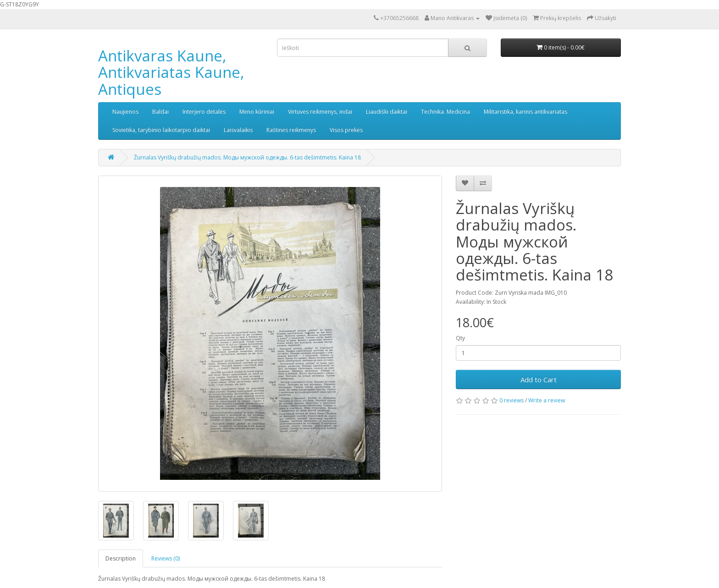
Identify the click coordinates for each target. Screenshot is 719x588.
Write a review (547, 400)
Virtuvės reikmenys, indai (320, 112)
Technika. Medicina (445, 112)
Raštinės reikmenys (291, 130)
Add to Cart (539, 379)
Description (121, 558)
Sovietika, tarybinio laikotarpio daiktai (161, 130)
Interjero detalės (204, 112)
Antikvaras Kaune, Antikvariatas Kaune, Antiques (171, 72)
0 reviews (512, 400)
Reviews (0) (166, 558)
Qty (460, 338)
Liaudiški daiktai (387, 112)
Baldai (160, 112)
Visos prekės (346, 130)
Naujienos (125, 112)
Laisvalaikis (238, 130)
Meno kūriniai (257, 112)
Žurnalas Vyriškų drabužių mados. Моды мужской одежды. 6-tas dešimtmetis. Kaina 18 (247, 157)
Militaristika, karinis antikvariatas (525, 112)
